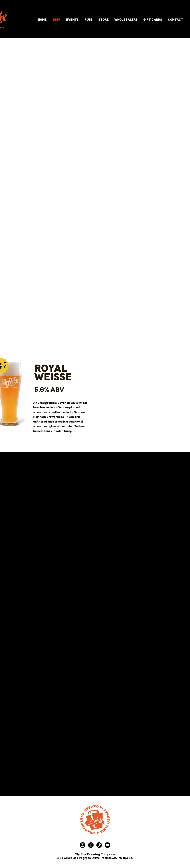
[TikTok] (99, 845)
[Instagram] (83, 845)
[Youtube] (107, 845)
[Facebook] (91, 845)
